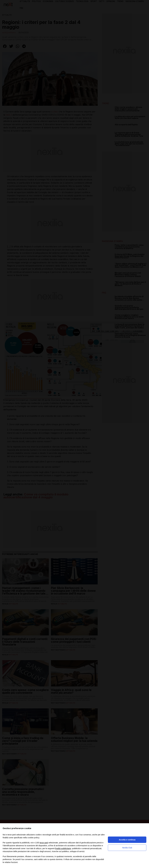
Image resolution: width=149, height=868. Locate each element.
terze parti (44, 843)
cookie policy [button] (33, 838)
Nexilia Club (127, 848)
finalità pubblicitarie (63, 848)
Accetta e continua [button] (127, 840)
